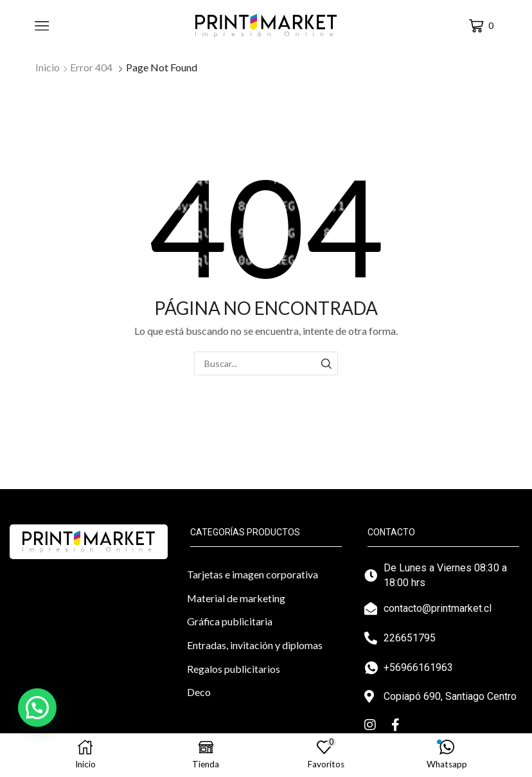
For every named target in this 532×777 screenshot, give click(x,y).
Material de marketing (236, 598)
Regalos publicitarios (234, 669)
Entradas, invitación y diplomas (255, 645)
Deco (199, 692)
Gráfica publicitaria (230, 621)
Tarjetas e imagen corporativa (253, 574)
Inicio (48, 67)
